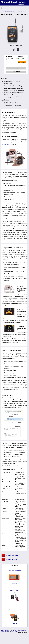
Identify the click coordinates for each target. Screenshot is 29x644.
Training (3, 632)
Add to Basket (22, 62)
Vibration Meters (12, 11)
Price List (16, 68)
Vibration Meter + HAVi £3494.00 (14, 617)
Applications (8, 630)
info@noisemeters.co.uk (12, 633)
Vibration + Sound (15, 597)
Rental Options (16, 72)
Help (16, 632)
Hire (18, 630)
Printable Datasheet (12, 556)
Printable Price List (12, 560)
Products (3, 11)
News (7, 632)
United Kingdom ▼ (23, 4)
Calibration (23, 630)
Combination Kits (7, 145)
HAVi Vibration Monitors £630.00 (14, 577)
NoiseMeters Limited (13, 2)
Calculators (12, 632)
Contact (2, 630)
